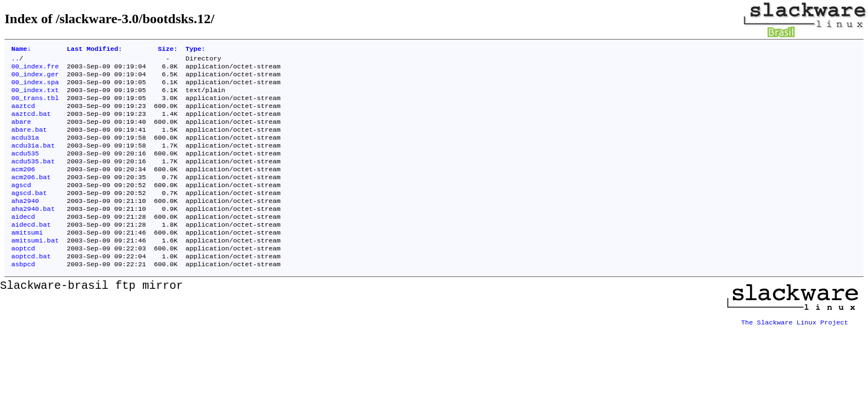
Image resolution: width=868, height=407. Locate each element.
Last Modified (94, 50)
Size (167, 50)
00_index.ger (35, 79)
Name (21, 50)
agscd (21, 205)
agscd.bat (29, 214)
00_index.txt (35, 97)
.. (15, 60)
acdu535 (25, 169)
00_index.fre (35, 70)
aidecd (23, 241)
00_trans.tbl (35, 106)
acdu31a (25, 151)
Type (196, 50)
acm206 (23, 187)
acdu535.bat (33, 178)
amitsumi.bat (35, 269)
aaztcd (23, 115)
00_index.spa (35, 88)
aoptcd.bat (31, 287)
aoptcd (23, 278)
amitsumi (27, 259)
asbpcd (23, 296)
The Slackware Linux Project (795, 350)
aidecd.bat (31, 250)
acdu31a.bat (33, 160)
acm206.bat (31, 196)
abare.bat (29, 142)
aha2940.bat (33, 232)
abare (21, 133)
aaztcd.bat (31, 124)
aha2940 (25, 223)
